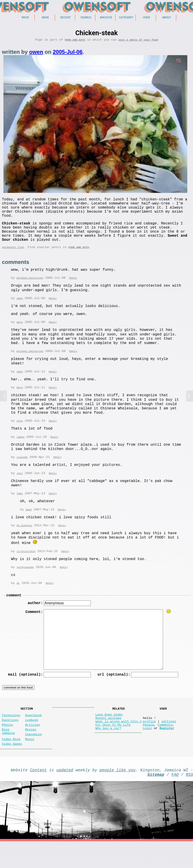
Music (30, 762)
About (167, 18)
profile (149, 741)
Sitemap (156, 800)
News (45, 18)
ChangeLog (33, 756)
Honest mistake (108, 737)
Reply (73, 290)
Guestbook (33, 734)
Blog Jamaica (8, 753)
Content (38, 795)
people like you (117, 795)
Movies (31, 751)
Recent (66, 18)
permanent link (13, 259)
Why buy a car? (108, 750)
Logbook (32, 739)
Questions (10, 739)
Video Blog (11, 762)
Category (126, 18)
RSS (189, 800)
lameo (21, 450)
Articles (33, 745)
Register (167, 750)
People (148, 746)
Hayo (20, 334)
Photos (7, 745)
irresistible (26, 566)
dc (18, 598)
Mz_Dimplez (24, 540)
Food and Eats (75, 41)
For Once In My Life (113, 746)
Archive (106, 18)
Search (86, 18)
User (146, 18)
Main (25, 18)
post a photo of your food (138, 41)
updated (65, 795)
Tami (20, 508)
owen (36, 53)
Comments (165, 746)
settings (169, 741)
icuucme (22, 471)
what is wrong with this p (119, 741)
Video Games (12, 768)
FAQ (175, 800)
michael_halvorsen (30, 290)
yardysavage (25, 582)
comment (14, 611)
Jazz (20, 487)
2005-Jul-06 (68, 53)
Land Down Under (109, 733)
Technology (11, 734)
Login (147, 750)
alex (20, 434)
